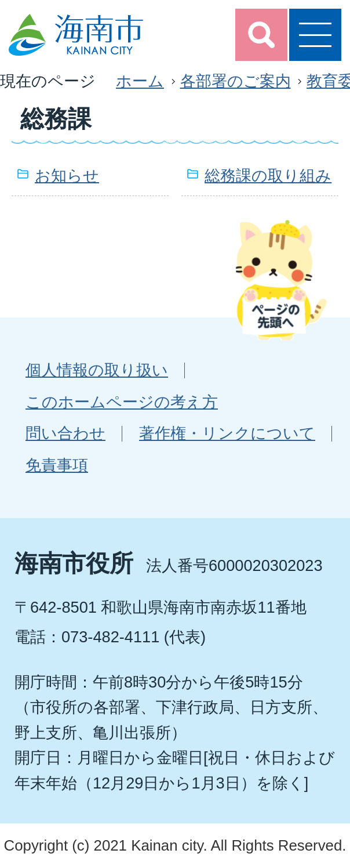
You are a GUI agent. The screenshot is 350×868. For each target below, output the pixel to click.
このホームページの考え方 (122, 402)
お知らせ (67, 176)
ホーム (140, 81)
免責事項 (57, 465)
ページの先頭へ (281, 280)
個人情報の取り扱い (97, 370)
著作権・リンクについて (227, 433)
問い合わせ (65, 433)
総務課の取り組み (268, 176)
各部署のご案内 (236, 81)
